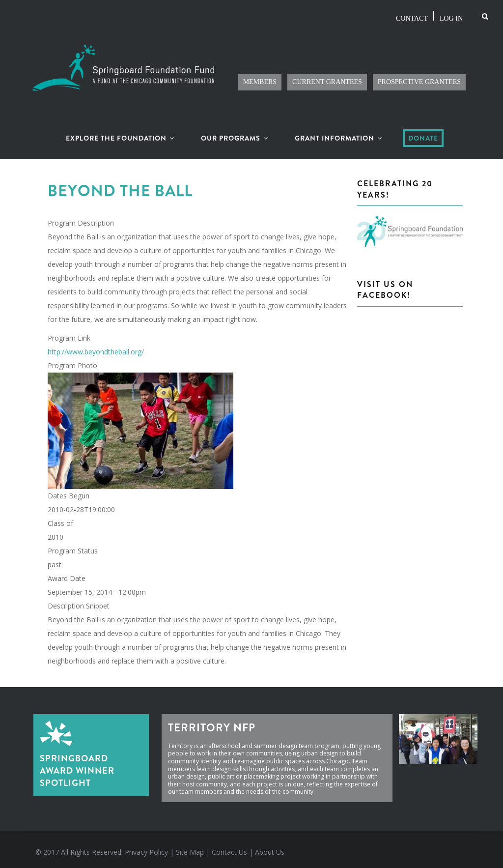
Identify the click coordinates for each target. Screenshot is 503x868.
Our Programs (235, 133)
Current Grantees (318, 77)
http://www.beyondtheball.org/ (96, 346)
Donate (423, 133)
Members (246, 77)
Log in (450, 16)
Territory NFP (212, 722)
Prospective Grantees (416, 77)
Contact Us (229, 847)
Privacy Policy (146, 847)
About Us (270, 847)
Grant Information (338, 133)
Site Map (190, 847)
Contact (408, 16)
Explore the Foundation (120, 133)
